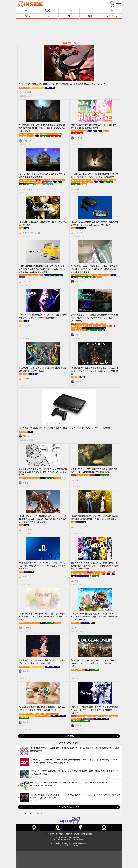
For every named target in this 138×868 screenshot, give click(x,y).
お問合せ (62, 834)
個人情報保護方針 (87, 834)
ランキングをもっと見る (69, 807)
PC (69, 16)
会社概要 (77, 834)
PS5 (90, 11)
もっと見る (69, 736)
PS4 (111, 11)
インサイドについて (51, 834)
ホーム (27, 11)
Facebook (57, 829)
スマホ (48, 16)
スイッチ (69, 11)
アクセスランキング (48, 11)
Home (34, 829)
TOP (69, 820)
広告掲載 (69, 834)
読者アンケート (27, 16)
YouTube (104, 829)
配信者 (90, 16)
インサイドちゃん (111, 16)
